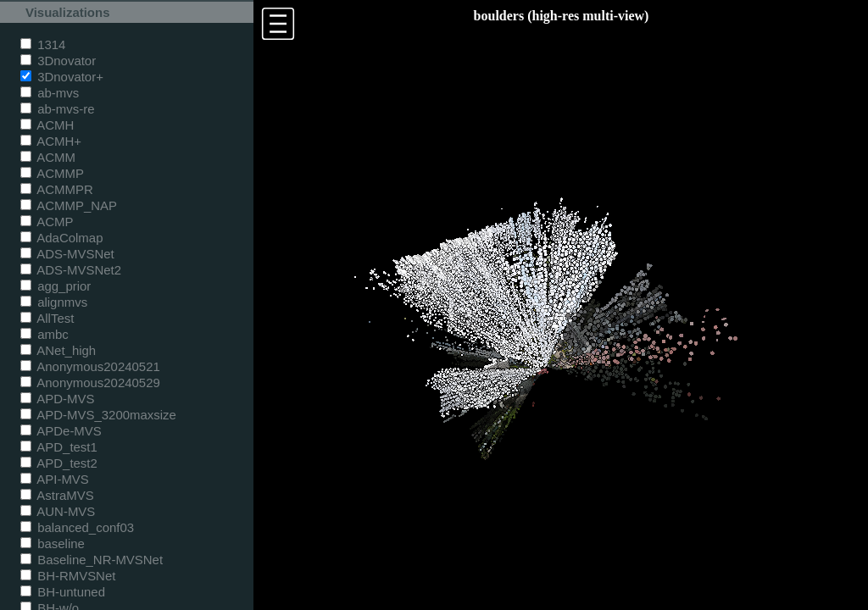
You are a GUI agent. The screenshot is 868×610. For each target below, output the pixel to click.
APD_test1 (59, 447)
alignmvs (54, 302)
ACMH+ (51, 141)
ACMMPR (57, 189)
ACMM (48, 157)
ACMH (47, 125)
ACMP (47, 222)
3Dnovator (58, 61)
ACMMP (52, 173)
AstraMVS (57, 495)
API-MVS (55, 479)
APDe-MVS (61, 431)
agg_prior (56, 286)
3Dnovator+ (62, 77)
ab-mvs (50, 93)
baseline (53, 543)
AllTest (47, 318)
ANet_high (58, 350)
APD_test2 (59, 463)
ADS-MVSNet (67, 254)
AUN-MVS (58, 511)
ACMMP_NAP (69, 205)
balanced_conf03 (77, 527)
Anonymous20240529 (90, 383)
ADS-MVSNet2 (71, 270)
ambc (45, 334)
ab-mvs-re (57, 109)
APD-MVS (57, 399)
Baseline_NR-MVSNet (92, 560)
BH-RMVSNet (68, 576)
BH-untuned (63, 592)
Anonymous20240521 (90, 366)
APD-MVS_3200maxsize (98, 415)
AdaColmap (61, 238)
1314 (43, 44)
